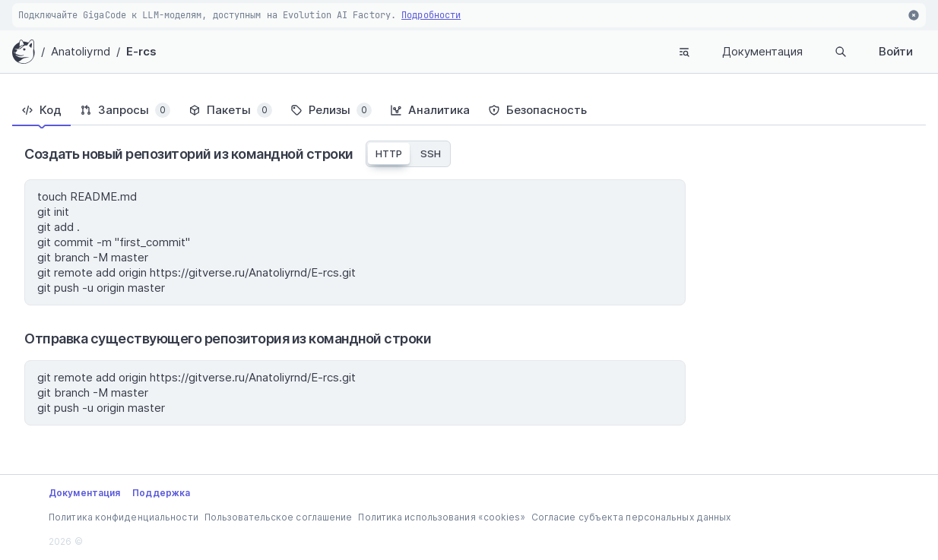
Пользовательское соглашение (279, 517)
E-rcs (142, 51)
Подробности (431, 15)
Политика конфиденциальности (124, 517)
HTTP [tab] (389, 153)
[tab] (41, 110)
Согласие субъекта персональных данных (631, 517)
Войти (896, 51)
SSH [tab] (431, 153)
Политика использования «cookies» (441, 517)
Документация (762, 51)
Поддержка (161, 493)
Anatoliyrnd (81, 51)
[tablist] (469, 110)
